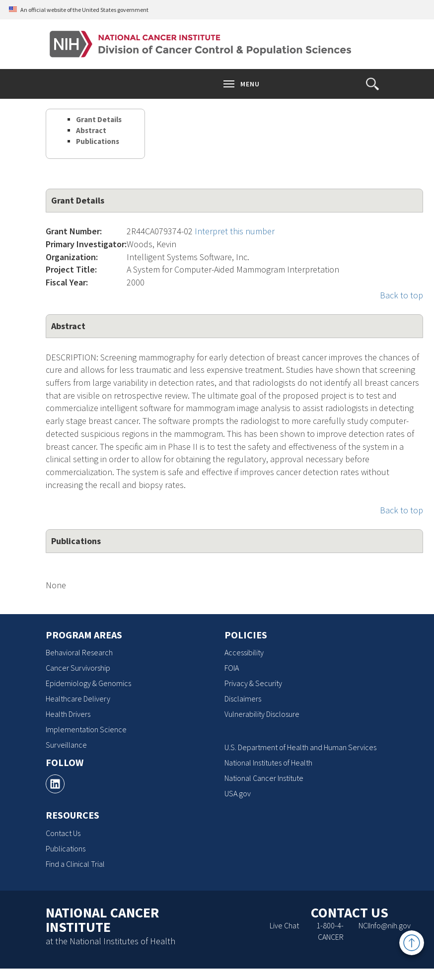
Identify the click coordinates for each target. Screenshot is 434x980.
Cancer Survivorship (78, 668)
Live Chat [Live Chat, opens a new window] (284, 925)
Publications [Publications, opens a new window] (66, 848)
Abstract (91, 130)
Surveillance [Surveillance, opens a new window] (66, 745)
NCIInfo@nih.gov (385, 925)
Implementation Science (86, 729)
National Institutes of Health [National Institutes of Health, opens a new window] (268, 763)
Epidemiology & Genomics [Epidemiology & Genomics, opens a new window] (88, 683)
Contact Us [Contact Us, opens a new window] (63, 833)
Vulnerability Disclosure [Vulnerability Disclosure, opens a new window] (262, 714)
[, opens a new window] (55, 784)
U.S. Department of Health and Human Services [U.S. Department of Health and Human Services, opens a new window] (300, 747)
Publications (98, 141)
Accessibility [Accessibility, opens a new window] (244, 652)
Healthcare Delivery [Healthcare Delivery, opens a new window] (78, 699)
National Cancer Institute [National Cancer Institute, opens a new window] (264, 778)
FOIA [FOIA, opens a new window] (232, 668)
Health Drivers (68, 714)
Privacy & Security (253, 683)
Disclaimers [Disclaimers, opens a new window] (243, 699)
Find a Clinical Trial (75, 864)
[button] (372, 84)
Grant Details (99, 119)
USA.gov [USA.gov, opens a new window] (238, 793)
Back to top (401, 295)
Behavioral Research (79, 652)
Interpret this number (235, 231)
